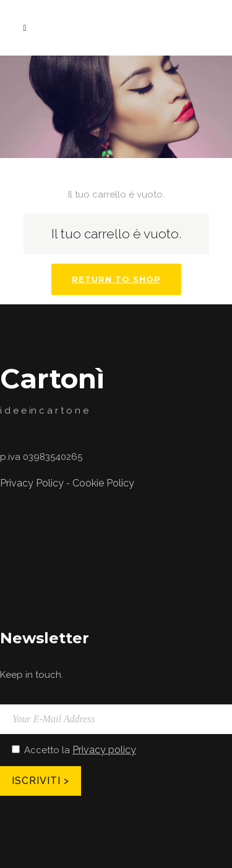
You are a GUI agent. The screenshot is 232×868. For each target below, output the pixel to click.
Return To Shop (116, 279)
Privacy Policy (32, 483)
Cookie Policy (103, 483)
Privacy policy (104, 750)
